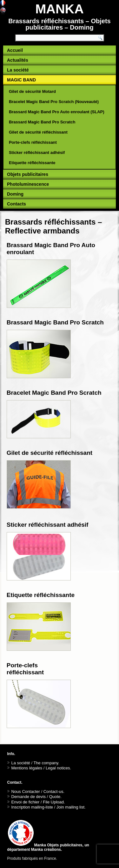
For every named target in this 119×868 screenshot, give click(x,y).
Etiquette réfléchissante (32, 163)
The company (46, 763)
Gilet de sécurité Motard (32, 91)
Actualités (18, 60)
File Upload (53, 802)
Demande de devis (29, 797)
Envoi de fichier (26, 802)
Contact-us (53, 792)
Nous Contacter (26, 792)
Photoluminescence (28, 184)
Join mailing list (70, 807)
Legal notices (58, 768)
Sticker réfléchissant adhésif (37, 153)
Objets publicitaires (28, 174)
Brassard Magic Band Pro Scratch (42, 122)
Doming (15, 194)
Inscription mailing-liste (32, 807)
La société (18, 70)
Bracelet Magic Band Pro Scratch (54, 393)
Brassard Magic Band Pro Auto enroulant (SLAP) (57, 112)
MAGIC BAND (21, 80)
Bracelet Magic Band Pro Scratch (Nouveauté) (54, 102)
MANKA (60, 9)
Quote (55, 797)
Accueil (15, 50)
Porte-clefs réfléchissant (33, 142)
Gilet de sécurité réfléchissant (38, 132)
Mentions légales (27, 768)
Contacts (17, 204)
